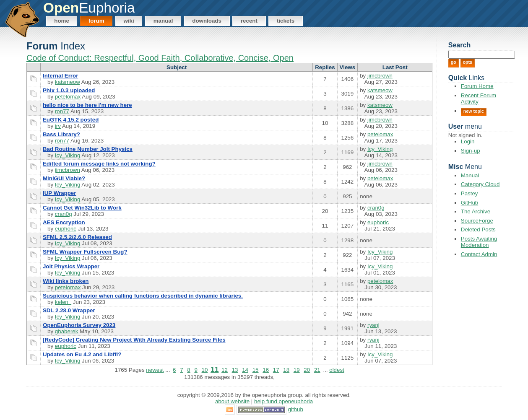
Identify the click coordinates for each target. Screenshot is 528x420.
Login (468, 141)
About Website (232, 401)
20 (307, 370)
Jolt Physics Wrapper (71, 266)
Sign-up (471, 151)
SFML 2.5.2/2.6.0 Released (77, 237)
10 (205, 370)
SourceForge (477, 221)
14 (245, 370)
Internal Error (60, 76)
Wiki (129, 21)
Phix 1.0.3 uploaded (69, 90)
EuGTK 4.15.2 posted (71, 120)
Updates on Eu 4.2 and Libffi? (82, 354)
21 (317, 370)
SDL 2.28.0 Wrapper (69, 310)
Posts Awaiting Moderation (479, 242)
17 (276, 370)
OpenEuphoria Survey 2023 (79, 325)
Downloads (207, 21)
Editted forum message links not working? (99, 164)
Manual (163, 21)
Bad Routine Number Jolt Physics (88, 149)
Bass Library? (61, 134)
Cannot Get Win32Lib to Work (82, 208)
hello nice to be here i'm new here (87, 105)
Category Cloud (480, 184)
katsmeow (68, 82)
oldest (337, 370)
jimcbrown (380, 76)
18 (286, 370)
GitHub (469, 203)
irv (58, 126)
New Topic (474, 111)
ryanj (373, 325)
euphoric (66, 229)
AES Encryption (64, 222)
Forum (96, 21)
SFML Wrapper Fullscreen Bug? (85, 252)
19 (297, 370)
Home (62, 21)
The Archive (476, 211)
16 (266, 370)
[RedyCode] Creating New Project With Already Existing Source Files (134, 340)
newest (155, 370)
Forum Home (477, 86)
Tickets (286, 21)
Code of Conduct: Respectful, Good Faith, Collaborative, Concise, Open (160, 58)
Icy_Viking (68, 155)
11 (215, 369)
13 (235, 370)
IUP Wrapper (60, 193)
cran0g (64, 214)
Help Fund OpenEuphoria (284, 401)
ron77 (62, 111)
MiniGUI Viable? (64, 178)
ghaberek (67, 331)
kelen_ (63, 302)
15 (256, 370)
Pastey (469, 193)
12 (225, 370)
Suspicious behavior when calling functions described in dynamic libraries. (143, 296)
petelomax (68, 97)
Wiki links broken (66, 281)
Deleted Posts (478, 229)
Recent (249, 21)
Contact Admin (479, 254)
